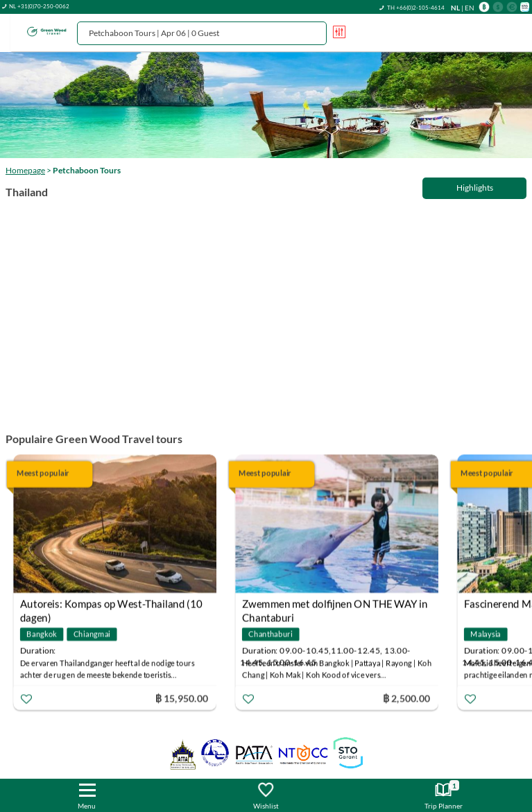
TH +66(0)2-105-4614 (416, 8)
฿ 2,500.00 (406, 697)
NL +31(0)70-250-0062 (39, 6)
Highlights (475, 188)
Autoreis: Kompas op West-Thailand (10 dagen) (111, 605)
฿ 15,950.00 (182, 697)
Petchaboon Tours (87, 170)
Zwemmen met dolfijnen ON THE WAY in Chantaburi (335, 605)
